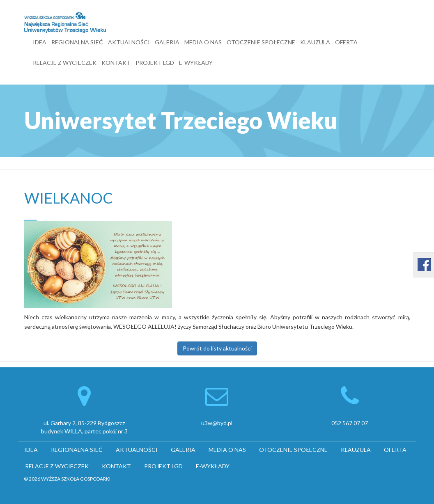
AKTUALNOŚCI (129, 42)
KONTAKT (116, 63)
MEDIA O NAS (203, 42)
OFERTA (346, 42)
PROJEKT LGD (155, 63)
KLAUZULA (315, 42)
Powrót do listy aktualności (217, 348)
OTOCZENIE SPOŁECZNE (261, 42)
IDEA (40, 42)
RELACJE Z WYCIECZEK (65, 63)
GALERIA (167, 42)
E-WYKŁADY (196, 63)
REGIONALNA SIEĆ (77, 42)
